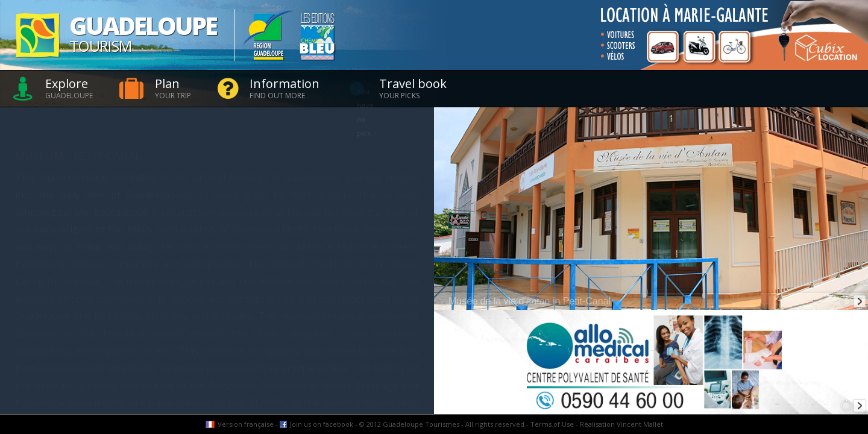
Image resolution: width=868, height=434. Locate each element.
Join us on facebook (322, 424)
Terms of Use (552, 424)
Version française (246, 424)
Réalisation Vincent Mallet (621, 424)
